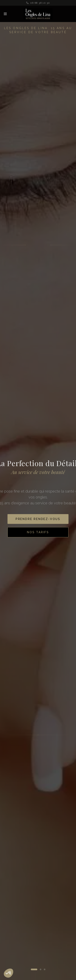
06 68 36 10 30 (38, 3)
